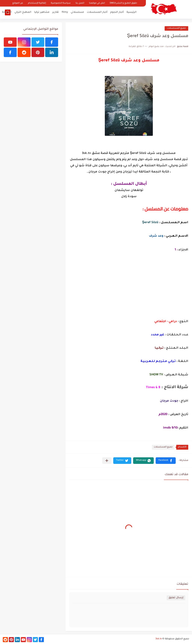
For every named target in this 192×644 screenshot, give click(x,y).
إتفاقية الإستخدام (37, 3)
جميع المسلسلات (176, 28)
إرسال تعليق (176, 598)
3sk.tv (159, 639)
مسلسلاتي (77, 12)
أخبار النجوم (117, 12)
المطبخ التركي (23, 12)
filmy (65, 12)
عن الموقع (18, 3)
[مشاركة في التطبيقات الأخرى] (107, 461)
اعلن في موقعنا (97, 3)
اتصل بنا (80, 3)
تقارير (56, 12)
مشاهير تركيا (42, 12)
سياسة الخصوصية (61, 3)
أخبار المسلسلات (97, 12)
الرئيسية (132, 12)
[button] (166, 461)
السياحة (7, 12)
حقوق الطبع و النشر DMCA (123, 3)
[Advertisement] (129, 289)
